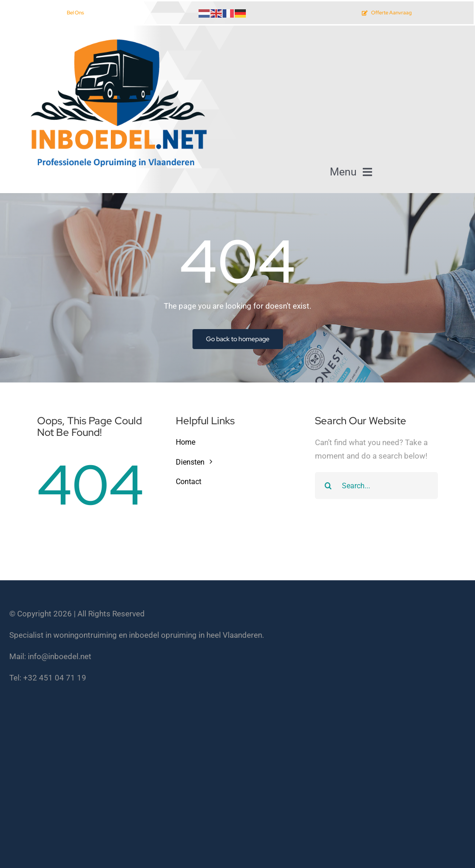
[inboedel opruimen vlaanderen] (117, 39)
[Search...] (376, 486)
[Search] (328, 486)
